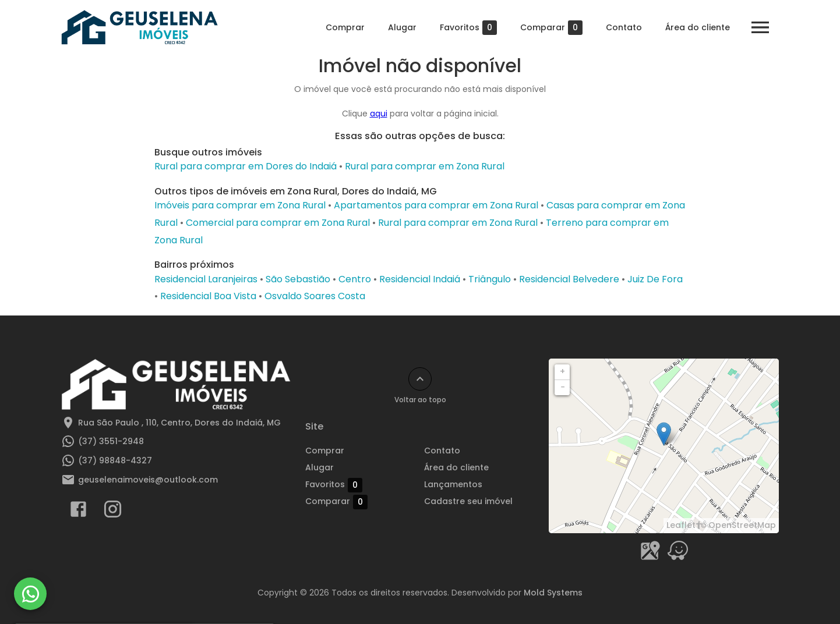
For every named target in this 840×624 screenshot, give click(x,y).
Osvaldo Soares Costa (315, 296)
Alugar (402, 27)
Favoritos (468, 28)
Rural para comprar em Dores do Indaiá (246, 166)
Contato (624, 27)
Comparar (551, 28)
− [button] (563, 387)
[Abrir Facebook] (78, 512)
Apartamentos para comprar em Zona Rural (436, 205)
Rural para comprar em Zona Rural (425, 166)
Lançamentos (453, 484)
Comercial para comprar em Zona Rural (278, 223)
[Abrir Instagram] (113, 512)
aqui (379, 114)
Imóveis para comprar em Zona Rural (240, 205)
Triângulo (490, 279)
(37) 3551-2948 (111, 441)
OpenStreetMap (742, 525)
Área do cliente (698, 27)
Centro (355, 279)
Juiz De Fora (655, 279)
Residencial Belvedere (569, 279)
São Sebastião (298, 279)
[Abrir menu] (760, 27)
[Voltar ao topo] (420, 379)
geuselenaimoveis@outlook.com (148, 480)
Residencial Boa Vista (208, 296)
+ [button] (562, 371)
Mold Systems (553, 593)
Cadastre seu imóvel (468, 501)
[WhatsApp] (30, 594)
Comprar (345, 27)
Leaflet (681, 525)
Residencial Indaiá (420, 279)
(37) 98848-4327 (115, 460)
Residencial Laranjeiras (206, 279)
